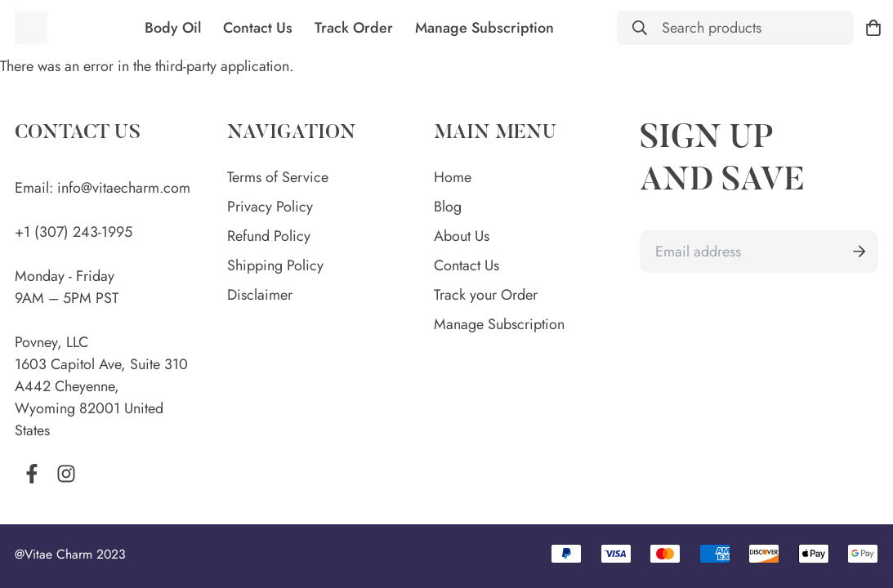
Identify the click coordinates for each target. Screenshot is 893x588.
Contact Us (258, 28)
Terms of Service (278, 177)
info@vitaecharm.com (124, 173)
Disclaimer (260, 295)
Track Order (354, 28)
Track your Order (486, 295)
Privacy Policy (270, 207)
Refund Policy (269, 236)
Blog (448, 207)
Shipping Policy (275, 265)
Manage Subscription (484, 28)
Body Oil (173, 28)
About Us (462, 236)
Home (453, 177)
